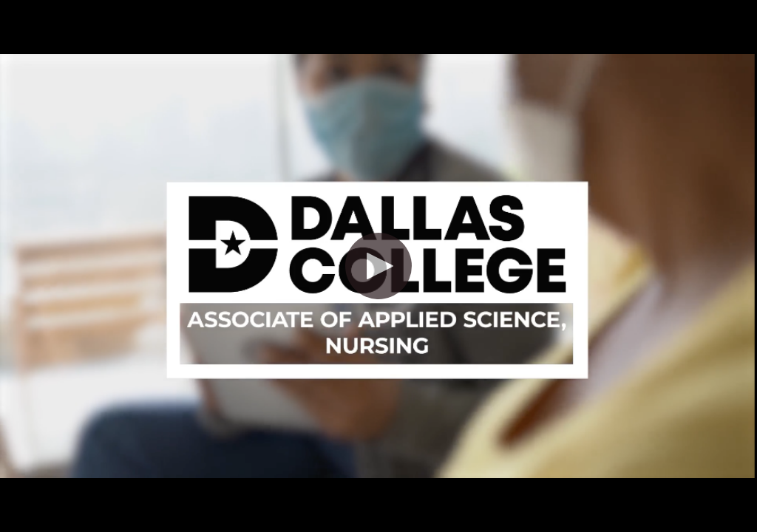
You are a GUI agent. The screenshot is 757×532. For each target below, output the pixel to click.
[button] (378, 266)
